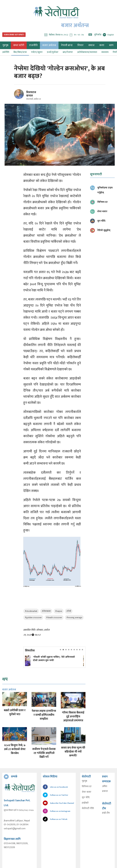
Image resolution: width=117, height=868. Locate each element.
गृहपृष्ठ (84, 781)
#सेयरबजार (46, 611)
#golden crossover (33, 617)
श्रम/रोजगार (68, 52)
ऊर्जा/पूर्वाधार (53, 52)
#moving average (74, 617)
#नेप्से (69, 611)
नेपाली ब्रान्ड (67, 45)
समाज (91, 45)
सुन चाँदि (86, 797)
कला (102, 45)
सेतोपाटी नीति (88, 808)
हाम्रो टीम (106, 813)
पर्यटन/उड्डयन (37, 52)
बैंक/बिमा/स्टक (20, 52)
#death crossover (54, 617)
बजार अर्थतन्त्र (49, 45)
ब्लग (111, 45)
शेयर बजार (87, 792)
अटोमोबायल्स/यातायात (87, 52)
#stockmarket (31, 611)
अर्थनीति (6, 52)
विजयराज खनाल (31, 94)
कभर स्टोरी (19, 45)
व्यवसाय (105, 52)
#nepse (59, 611)
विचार (80, 45)
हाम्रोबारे (85, 803)
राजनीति (33, 45)
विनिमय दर (87, 787)
